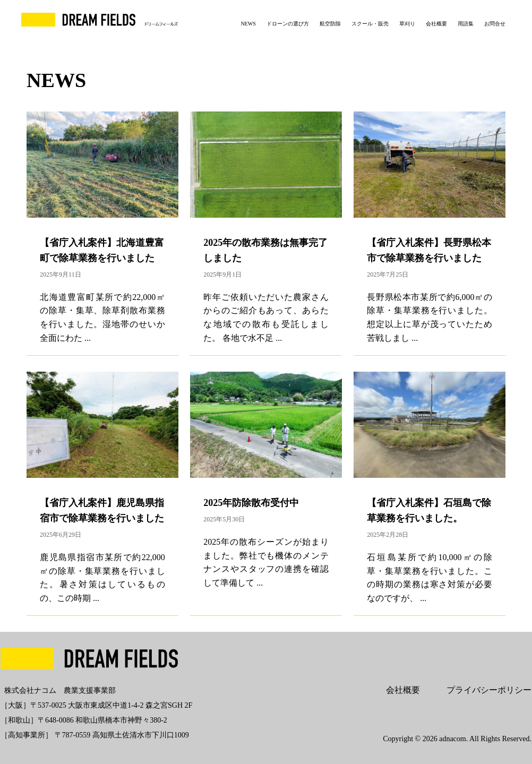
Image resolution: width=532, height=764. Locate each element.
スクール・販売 (370, 24)
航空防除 (330, 24)
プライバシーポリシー (489, 690)
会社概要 (436, 24)
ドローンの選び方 (288, 24)
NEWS (248, 24)
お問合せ (495, 24)
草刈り (407, 24)
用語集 (466, 24)
